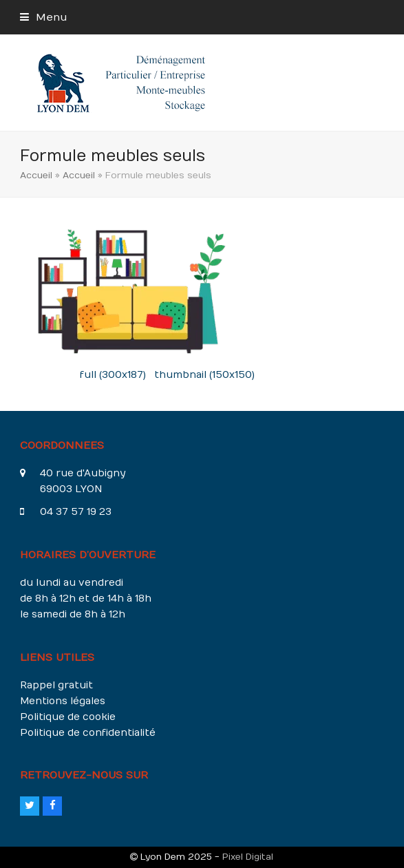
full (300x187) (113, 375)
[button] (44, 17)
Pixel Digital (248, 857)
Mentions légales (63, 701)
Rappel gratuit (56, 685)
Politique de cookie (68, 717)
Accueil (36, 175)
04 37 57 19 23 (76, 512)
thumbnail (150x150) (204, 375)
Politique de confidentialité (88, 733)
